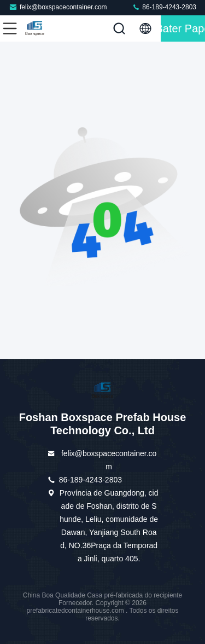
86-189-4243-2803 (164, 7)
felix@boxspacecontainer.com (58, 7)
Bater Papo (183, 28)
